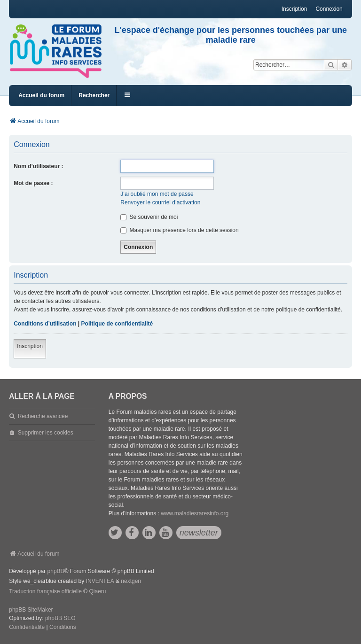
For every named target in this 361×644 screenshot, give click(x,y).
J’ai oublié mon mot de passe (157, 194)
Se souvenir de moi (149, 217)
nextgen (131, 581)
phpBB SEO (60, 618)
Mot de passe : (33, 183)
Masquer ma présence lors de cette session (179, 230)
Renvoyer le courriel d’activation (160, 202)
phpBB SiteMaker (31, 610)
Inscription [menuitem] (294, 9)
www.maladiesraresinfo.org (195, 513)
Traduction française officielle (45, 591)
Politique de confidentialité (117, 324)
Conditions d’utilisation (45, 324)
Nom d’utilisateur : (38, 166)
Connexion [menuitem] (329, 9)
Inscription (30, 346)
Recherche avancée (43, 416)
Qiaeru (97, 591)
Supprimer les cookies (46, 433)
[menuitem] (27, 628)
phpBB (56, 571)
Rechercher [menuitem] (94, 95)
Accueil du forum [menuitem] (41, 95)
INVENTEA (100, 581)
